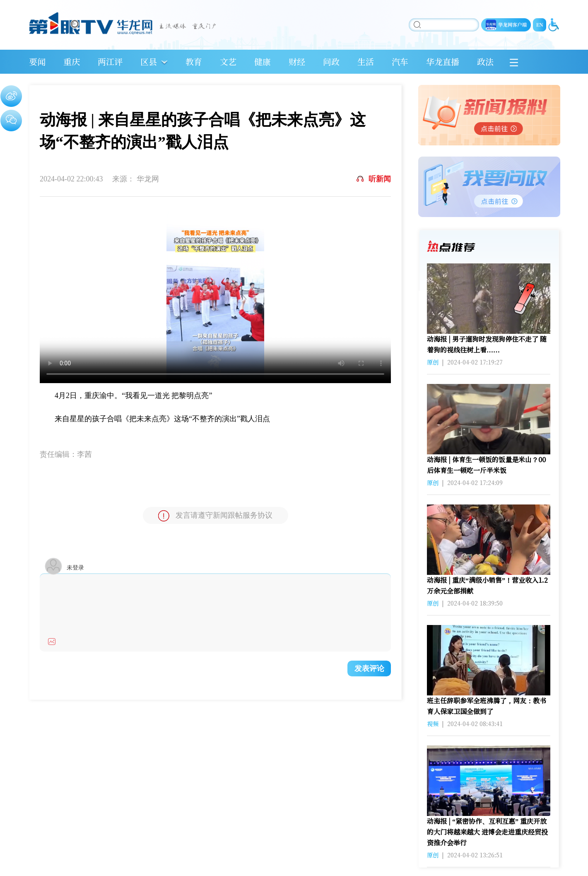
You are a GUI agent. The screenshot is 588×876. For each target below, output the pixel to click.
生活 (366, 62)
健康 (263, 62)
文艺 (228, 62)
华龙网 (148, 179)
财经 (297, 62)
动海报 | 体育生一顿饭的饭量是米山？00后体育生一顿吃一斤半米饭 (486, 465)
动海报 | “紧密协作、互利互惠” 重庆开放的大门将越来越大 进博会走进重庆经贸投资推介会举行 (487, 832)
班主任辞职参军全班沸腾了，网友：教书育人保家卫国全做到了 (487, 706)
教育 (194, 62)
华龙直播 (443, 62)
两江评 (110, 62)
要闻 (37, 62)
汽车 (400, 62)
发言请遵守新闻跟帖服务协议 (215, 516)
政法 (485, 62)
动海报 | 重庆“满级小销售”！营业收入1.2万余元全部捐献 (487, 585)
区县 (149, 62)
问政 (331, 62)
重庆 (72, 62)
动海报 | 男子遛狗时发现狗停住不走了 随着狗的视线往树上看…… (487, 344)
